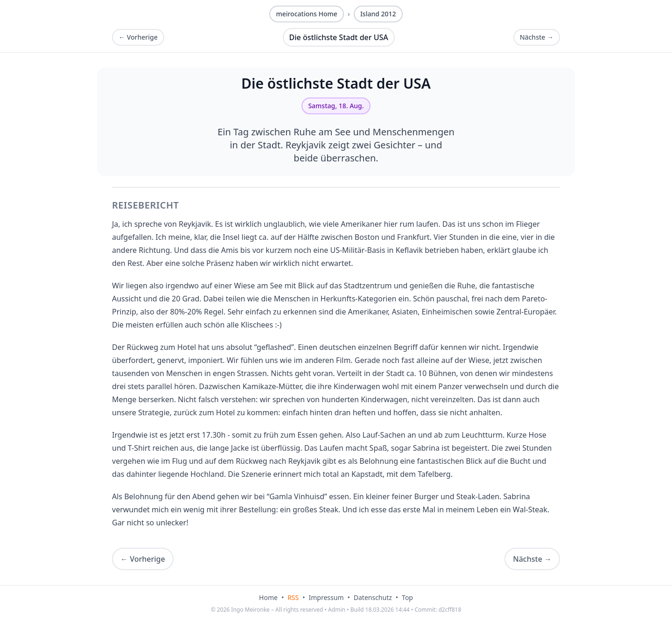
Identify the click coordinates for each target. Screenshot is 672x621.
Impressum (326, 597)
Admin (337, 610)
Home (268, 597)
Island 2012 (378, 14)
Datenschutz (373, 597)
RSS (293, 597)
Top (407, 597)
